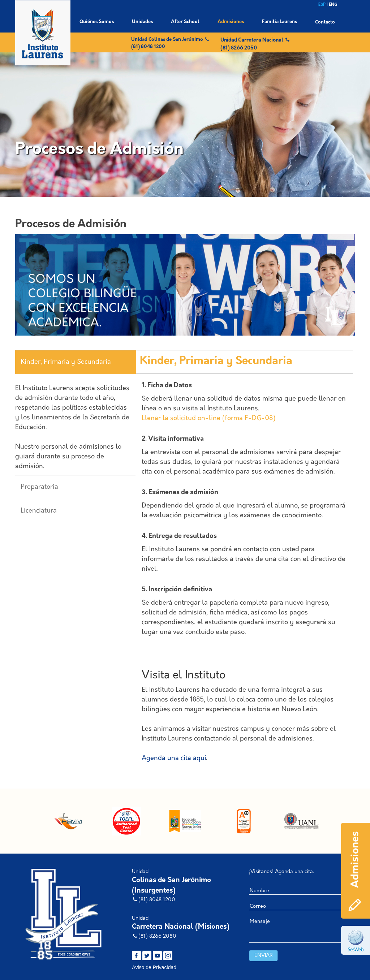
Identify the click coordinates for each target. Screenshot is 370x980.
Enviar (263, 956)
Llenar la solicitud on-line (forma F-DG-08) (208, 418)
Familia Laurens (279, 22)
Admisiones (231, 22)
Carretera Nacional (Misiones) (181, 927)
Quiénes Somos (97, 22)
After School (185, 22)
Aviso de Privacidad (154, 967)
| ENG (332, 5)
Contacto (325, 22)
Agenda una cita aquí (174, 758)
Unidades (142, 22)
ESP (322, 5)
